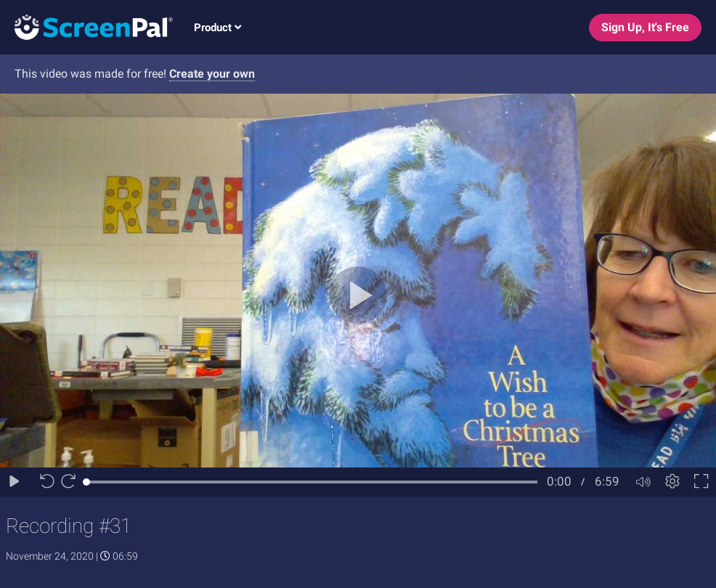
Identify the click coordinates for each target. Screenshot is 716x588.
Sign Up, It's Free (645, 27)
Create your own (212, 74)
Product (217, 28)
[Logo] (86, 26)
